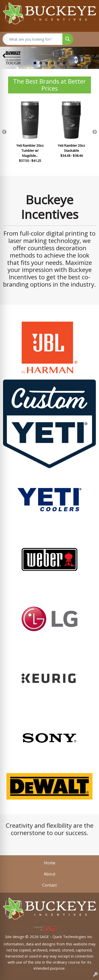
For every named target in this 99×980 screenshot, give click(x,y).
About (49, 874)
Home (50, 863)
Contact (49, 885)
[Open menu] (89, 39)
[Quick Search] (33, 39)
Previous (4, 132)
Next (95, 132)
